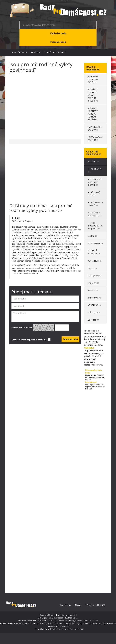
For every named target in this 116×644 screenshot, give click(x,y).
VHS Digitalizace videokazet (50, 618)
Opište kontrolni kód (40, 328)
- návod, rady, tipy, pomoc (61, 615)
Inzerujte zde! (91, 382)
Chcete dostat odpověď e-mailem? (31, 340)
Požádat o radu (58, 42)
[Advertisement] (45, 105)
